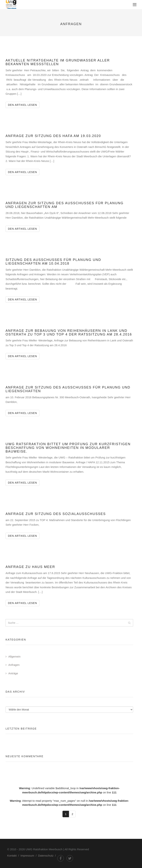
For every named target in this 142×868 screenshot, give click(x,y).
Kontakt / (14, 856)
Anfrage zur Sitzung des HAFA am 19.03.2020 (53, 136)
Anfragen (14, 665)
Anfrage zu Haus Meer (30, 567)
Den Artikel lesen (24, 105)
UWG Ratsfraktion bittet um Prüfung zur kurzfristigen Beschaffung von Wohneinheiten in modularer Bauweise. (68, 448)
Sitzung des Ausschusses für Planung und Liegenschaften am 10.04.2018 (53, 262)
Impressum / (29, 856)
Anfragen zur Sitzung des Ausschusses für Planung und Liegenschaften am (65, 205)
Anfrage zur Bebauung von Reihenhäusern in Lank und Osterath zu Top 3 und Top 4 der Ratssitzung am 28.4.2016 (69, 333)
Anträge (13, 673)
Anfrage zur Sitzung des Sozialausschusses (56, 514)
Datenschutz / (48, 856)
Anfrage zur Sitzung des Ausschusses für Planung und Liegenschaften (68, 389)
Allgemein (14, 656)
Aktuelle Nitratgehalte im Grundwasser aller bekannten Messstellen (58, 62)
